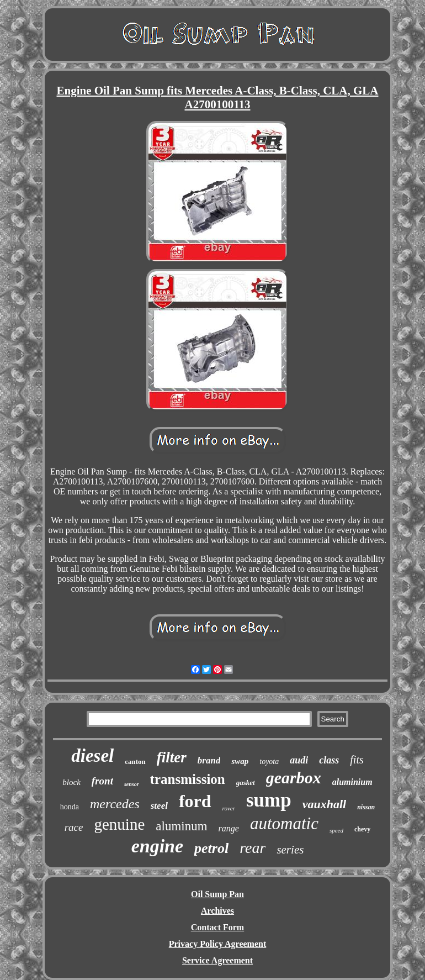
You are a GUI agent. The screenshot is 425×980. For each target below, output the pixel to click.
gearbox (294, 778)
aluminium (352, 782)
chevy (362, 829)
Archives (217, 911)
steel (159, 806)
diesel (92, 756)
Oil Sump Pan (217, 894)
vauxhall (324, 804)
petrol (211, 848)
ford (195, 801)
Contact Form (217, 927)
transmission (188, 779)
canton (135, 762)
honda (70, 807)
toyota (269, 762)
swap (240, 761)
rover (229, 808)
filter (172, 757)
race (74, 827)
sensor (132, 784)
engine (157, 846)
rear (253, 848)
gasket (246, 783)
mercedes (115, 804)
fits (357, 760)
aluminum (181, 826)
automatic (284, 823)
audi (299, 760)
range (229, 828)
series (290, 850)
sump (269, 800)
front (102, 781)
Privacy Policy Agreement (218, 944)
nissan (366, 807)
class (329, 760)
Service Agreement (217, 960)
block (71, 782)
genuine (119, 824)
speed (336, 830)
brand (209, 760)
